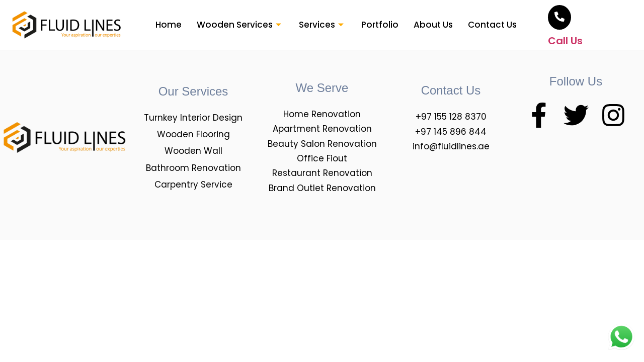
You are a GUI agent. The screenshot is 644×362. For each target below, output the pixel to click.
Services (323, 25)
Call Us (565, 41)
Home (169, 25)
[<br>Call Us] (559, 17)
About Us (433, 25)
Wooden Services (240, 25)
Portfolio (380, 25)
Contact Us (492, 25)
